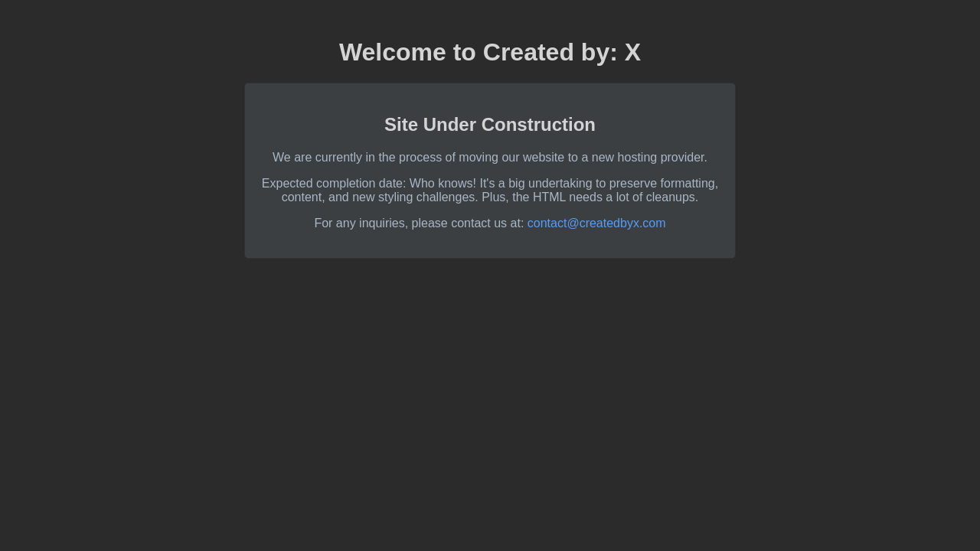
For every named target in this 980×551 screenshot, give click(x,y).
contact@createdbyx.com (597, 223)
